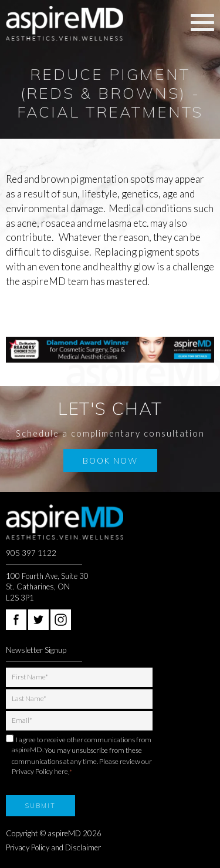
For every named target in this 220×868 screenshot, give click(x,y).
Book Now (110, 460)
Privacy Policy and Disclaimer (53, 847)
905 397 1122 (31, 553)
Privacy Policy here (40, 771)
